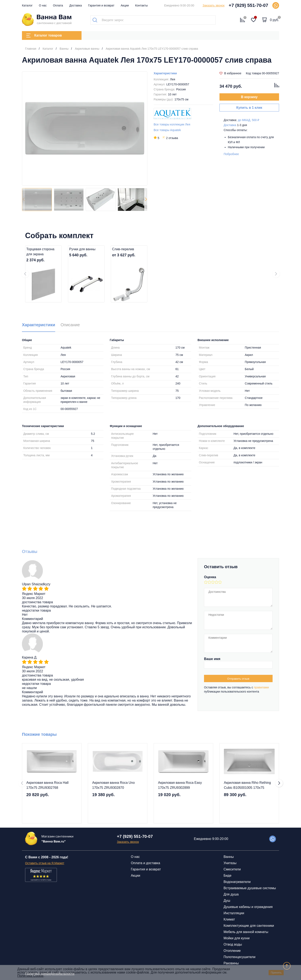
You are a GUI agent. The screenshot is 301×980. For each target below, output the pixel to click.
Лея (173, 79)
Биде (227, 876)
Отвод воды (233, 944)
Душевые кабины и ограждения (248, 907)
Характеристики (165, 73)
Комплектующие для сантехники (249, 926)
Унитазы (230, 863)
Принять (276, 973)
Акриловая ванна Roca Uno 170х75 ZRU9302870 (114, 785)
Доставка (75, 5)
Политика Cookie (30, 976)
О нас (43, 5)
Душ (227, 901)
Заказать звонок (214, 5)
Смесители (232, 869)
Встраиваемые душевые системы (250, 888)
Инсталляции (234, 913)
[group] (85, 128)
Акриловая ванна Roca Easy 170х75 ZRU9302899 (180, 785)
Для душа (231, 894)
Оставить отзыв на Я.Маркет (45, 863)
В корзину (249, 97)
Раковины (231, 963)
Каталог (27, 5)
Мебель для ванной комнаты (246, 932)
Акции (125, 5)
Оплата (58, 5)
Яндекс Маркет (34, 594)
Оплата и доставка (145, 863)
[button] (146, 200)
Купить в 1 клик (249, 108)
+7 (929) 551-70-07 (248, 5)
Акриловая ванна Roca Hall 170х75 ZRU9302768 (47, 785)
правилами (261, 687)
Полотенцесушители (239, 957)
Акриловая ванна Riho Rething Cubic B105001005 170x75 (247, 785)
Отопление (232, 951)
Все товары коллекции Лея (172, 124)
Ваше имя (212, 659)
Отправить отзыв (238, 679)
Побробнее (231, 154)
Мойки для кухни (236, 938)
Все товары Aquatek (167, 130)
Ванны (229, 857)
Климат (229, 919)
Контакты (141, 5)
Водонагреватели (237, 882)
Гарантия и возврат (101, 5)
